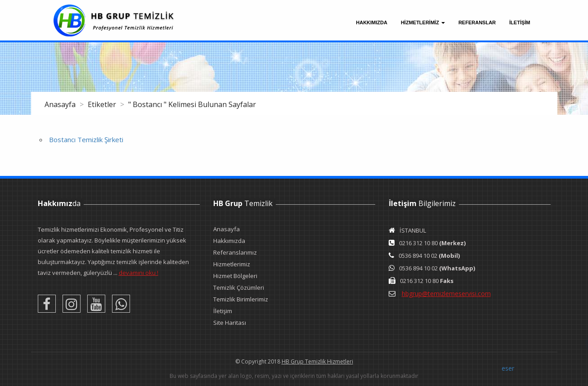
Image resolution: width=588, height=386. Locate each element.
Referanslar (477, 22)
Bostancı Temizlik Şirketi (86, 139)
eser (508, 368)
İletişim (223, 311)
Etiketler (103, 104)
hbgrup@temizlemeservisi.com (446, 294)
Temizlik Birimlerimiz (241, 299)
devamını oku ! (139, 273)
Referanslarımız (235, 252)
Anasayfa (61, 104)
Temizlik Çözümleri (239, 287)
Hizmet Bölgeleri (235, 276)
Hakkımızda (372, 22)
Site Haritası (230, 323)
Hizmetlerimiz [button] (423, 22)
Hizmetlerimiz (232, 264)
